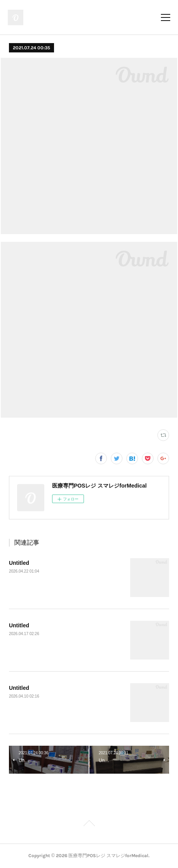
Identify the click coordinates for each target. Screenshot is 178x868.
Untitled (19, 563)
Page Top (89, 825)
